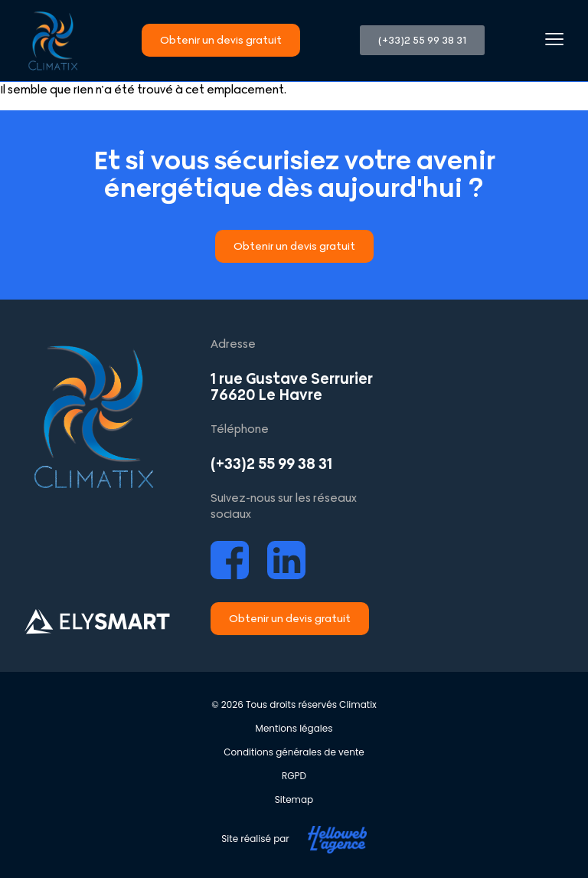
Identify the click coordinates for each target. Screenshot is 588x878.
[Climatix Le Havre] (480, 451)
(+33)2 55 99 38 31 (271, 464)
